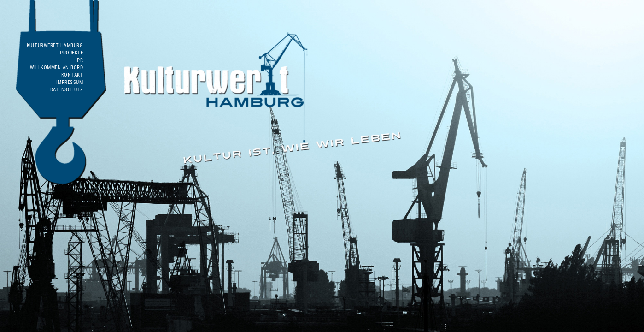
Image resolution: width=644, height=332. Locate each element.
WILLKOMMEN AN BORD (56, 68)
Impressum (70, 82)
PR (80, 60)
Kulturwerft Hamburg (55, 45)
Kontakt (72, 75)
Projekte (71, 53)
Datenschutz (67, 90)
